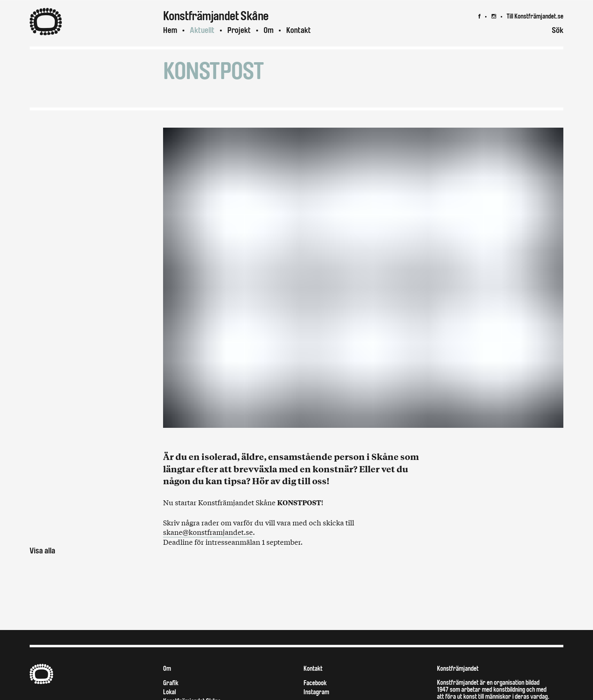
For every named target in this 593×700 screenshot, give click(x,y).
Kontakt (299, 30)
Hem (170, 30)
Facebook (315, 683)
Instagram (316, 692)
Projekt (239, 30)
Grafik (171, 683)
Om (268, 30)
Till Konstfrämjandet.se (535, 16)
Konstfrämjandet (458, 668)
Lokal (169, 692)
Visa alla (42, 551)
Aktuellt (202, 30)
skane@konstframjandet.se (208, 532)
